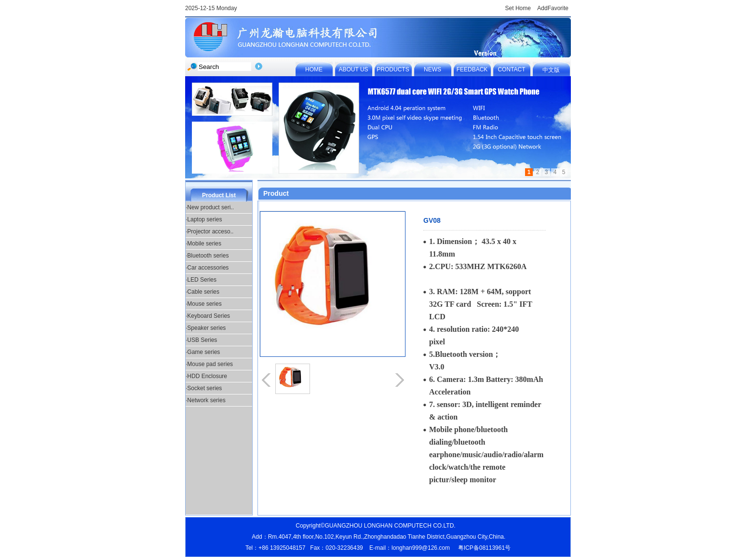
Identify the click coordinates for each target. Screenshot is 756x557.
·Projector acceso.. (209, 231)
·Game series (203, 352)
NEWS (432, 69)
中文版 (551, 70)
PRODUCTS (393, 69)
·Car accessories (207, 268)
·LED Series (201, 280)
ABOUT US (353, 69)
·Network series (206, 400)
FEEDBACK (472, 69)
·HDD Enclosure (206, 376)
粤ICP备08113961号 (484, 548)
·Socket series (204, 388)
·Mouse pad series (209, 364)
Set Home (518, 8)
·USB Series (201, 340)
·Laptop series (204, 219)
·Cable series (202, 292)
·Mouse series (204, 304)
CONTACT (511, 69)
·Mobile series (203, 244)
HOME (314, 69)
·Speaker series (206, 328)
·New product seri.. (210, 207)
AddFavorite (553, 8)
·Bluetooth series (207, 256)
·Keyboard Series (208, 316)
